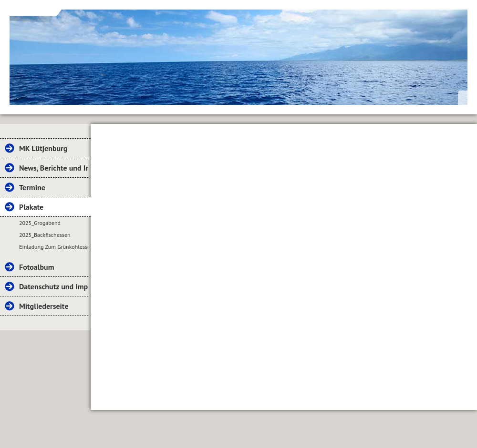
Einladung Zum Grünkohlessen (54, 247)
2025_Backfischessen (45, 235)
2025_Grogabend (40, 223)
